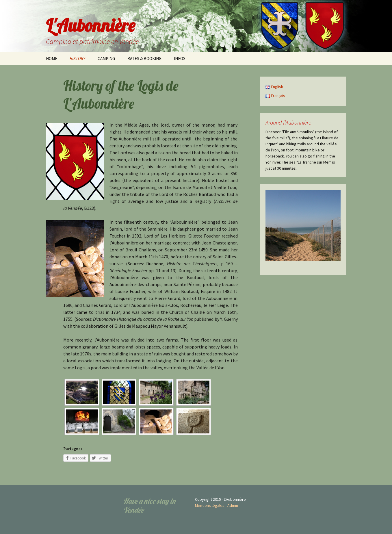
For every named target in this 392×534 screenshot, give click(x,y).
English (274, 87)
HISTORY (77, 59)
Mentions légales (210, 505)
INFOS (180, 59)
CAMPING (106, 59)
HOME (52, 59)
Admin (233, 505)
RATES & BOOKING (144, 59)
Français (275, 96)
